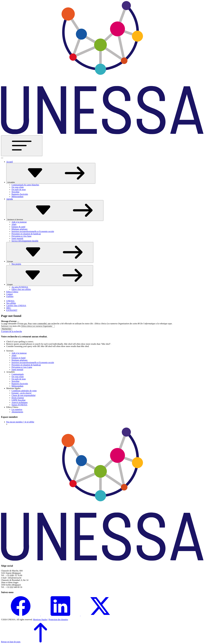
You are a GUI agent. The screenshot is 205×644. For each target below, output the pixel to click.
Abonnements (17, 412)
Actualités (51, 173)
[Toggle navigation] (22, 146)
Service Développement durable (25, 241)
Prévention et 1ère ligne (21, 236)
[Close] (18, 322)
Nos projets (16, 264)
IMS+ (9, 308)
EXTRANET (12, 310)
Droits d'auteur (18, 398)
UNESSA (10, 301)
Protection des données (58, 620)
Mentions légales (40, 620)
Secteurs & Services (55, 211)
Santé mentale (17, 238)
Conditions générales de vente (24, 391)
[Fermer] (2, 158)
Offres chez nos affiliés (21, 289)
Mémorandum (17, 197)
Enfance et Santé (19, 358)
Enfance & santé (18, 227)
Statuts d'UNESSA (19, 405)
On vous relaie (18, 187)
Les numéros (17, 409)
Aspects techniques (20, 402)
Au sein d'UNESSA (20, 287)
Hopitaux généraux (19, 360)
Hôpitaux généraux (19, 229)
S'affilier (10, 296)
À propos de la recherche (12, 331)
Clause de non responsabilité (24, 395)
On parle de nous (19, 189)
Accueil (10, 162)
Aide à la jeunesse (19, 222)
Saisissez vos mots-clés (11, 326)
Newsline (15, 192)
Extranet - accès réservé (21, 393)
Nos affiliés (11, 303)
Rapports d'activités (20, 194)
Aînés (14, 224)
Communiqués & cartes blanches (25, 185)
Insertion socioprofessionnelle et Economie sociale (33, 231)
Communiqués (18, 374)
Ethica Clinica (12, 292)
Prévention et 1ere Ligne (22, 367)
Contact (10, 294)
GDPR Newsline (18, 400)
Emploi (50, 276)
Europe (50, 252)
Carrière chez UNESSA (16, 306)
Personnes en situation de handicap (26, 234)
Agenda (10, 199)
